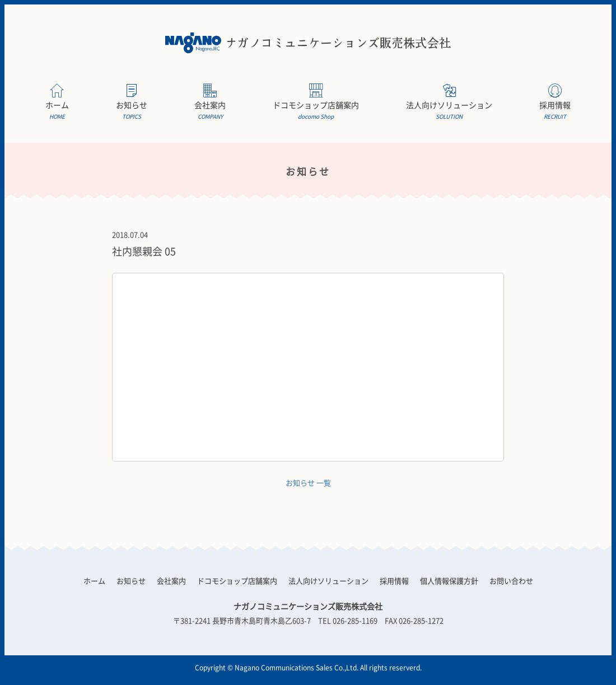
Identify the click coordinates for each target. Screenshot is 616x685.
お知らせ (132, 111)
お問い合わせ (511, 581)
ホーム (57, 111)
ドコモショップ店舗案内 (316, 111)
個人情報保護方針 (449, 581)
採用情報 (555, 111)
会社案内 (210, 111)
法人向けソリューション (449, 111)
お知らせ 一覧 (308, 483)
